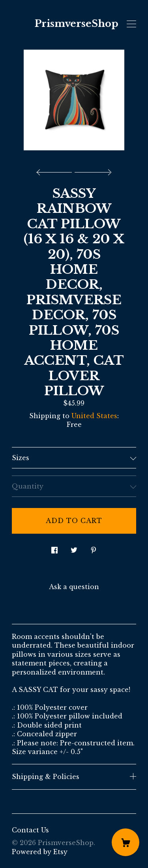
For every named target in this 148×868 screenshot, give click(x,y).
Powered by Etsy (40, 852)
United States (94, 416)
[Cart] (126, 842)
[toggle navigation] (131, 24)
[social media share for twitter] (74, 548)
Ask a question (74, 587)
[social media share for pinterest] (94, 548)
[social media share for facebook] (54, 548)
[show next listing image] (92, 170)
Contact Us (30, 830)
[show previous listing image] (56, 170)
